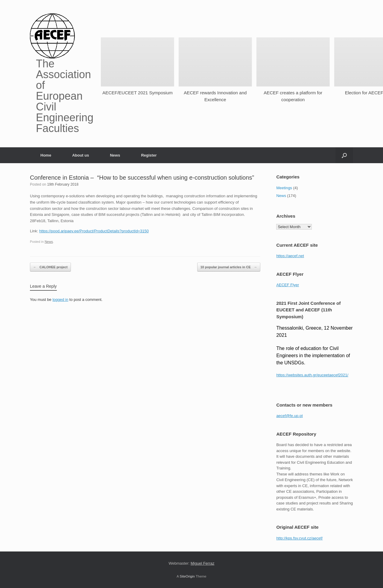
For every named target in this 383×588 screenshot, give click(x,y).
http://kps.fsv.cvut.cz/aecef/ (299, 538)
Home (46, 155)
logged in (60, 300)
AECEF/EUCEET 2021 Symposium (137, 93)
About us (80, 155)
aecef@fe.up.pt (289, 416)
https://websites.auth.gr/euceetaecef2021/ (312, 375)
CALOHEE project (50, 267)
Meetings (284, 188)
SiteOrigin (187, 576)
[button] (344, 155)
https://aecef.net (290, 256)
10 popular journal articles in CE (229, 267)
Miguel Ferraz (202, 563)
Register (149, 155)
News (115, 155)
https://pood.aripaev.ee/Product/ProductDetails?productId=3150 (94, 231)
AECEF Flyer (288, 285)
